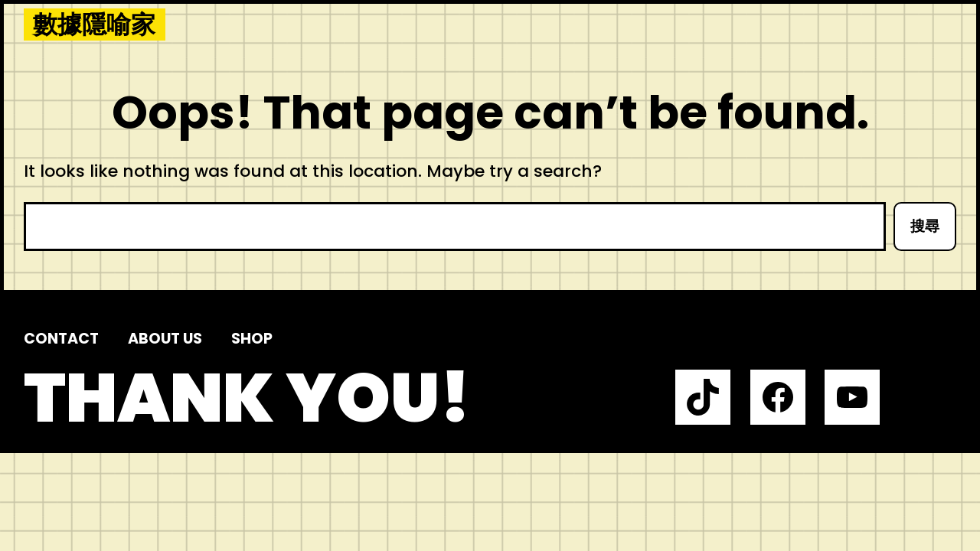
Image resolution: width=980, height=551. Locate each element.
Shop (252, 339)
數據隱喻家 (94, 24)
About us (165, 339)
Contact (61, 339)
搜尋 (925, 226)
